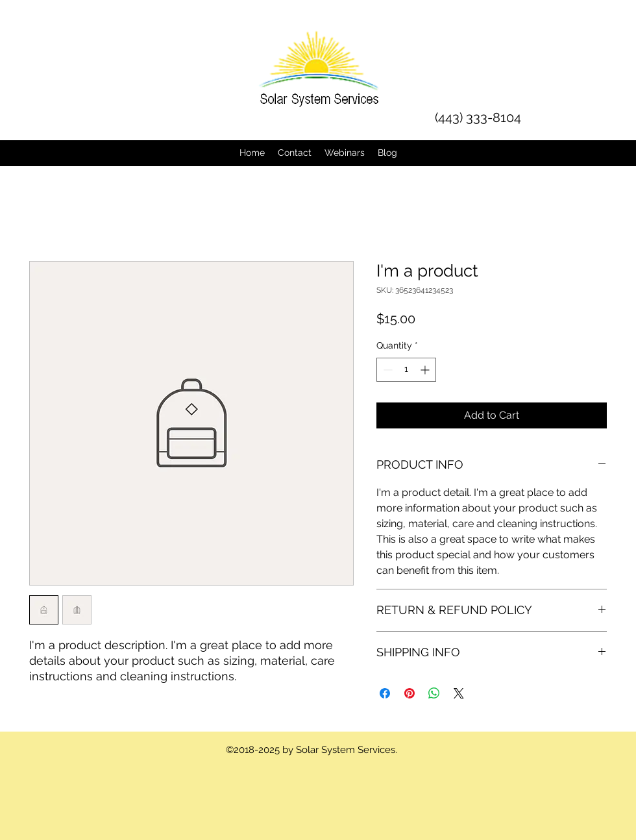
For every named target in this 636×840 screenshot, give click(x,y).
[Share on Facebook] (385, 693)
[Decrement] (386, 370)
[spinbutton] (406, 370)
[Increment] (426, 370)
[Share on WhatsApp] (434, 693)
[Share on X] (459, 693)
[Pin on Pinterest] (410, 693)
